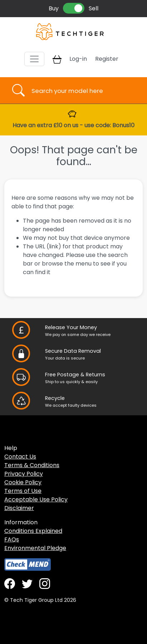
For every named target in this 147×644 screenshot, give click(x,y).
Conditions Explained (33, 531)
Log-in (78, 59)
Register (107, 59)
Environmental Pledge (35, 548)
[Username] (80, 90)
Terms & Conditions (32, 465)
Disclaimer (19, 508)
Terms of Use (23, 491)
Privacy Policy (24, 474)
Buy (54, 8)
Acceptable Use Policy (36, 499)
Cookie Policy (23, 482)
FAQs (12, 539)
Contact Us (20, 457)
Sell (94, 8)
